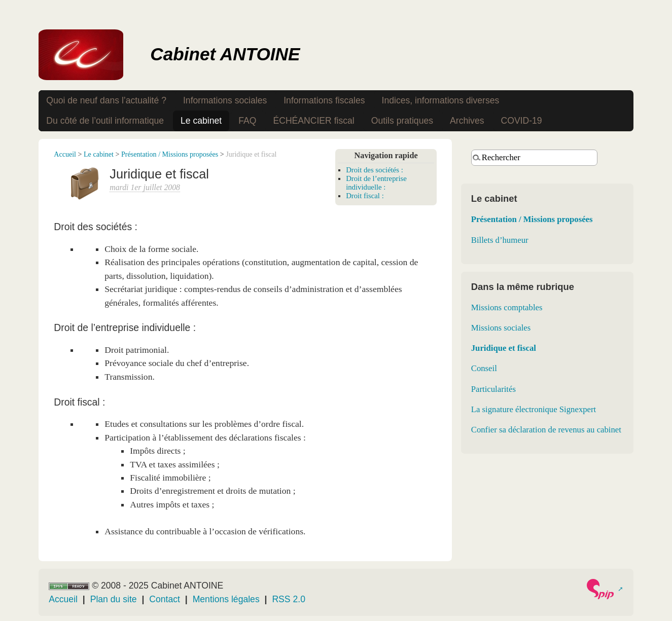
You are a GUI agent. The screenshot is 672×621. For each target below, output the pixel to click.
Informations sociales (225, 100)
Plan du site (114, 599)
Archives (467, 121)
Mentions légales (226, 599)
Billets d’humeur (500, 240)
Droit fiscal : (365, 196)
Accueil (65, 154)
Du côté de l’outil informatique (105, 121)
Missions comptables (507, 307)
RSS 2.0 (289, 599)
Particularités (493, 389)
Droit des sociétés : (375, 170)
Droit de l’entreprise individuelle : (376, 183)
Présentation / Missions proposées (170, 154)
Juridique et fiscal (504, 348)
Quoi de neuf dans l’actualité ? (106, 100)
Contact (165, 599)
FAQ (247, 121)
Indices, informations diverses (441, 100)
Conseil (484, 368)
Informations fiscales (324, 100)
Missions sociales (501, 328)
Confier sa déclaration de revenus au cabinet (546, 430)
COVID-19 (522, 121)
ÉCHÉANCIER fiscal (313, 121)
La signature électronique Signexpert (534, 409)
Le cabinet (201, 121)
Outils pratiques (402, 121)
